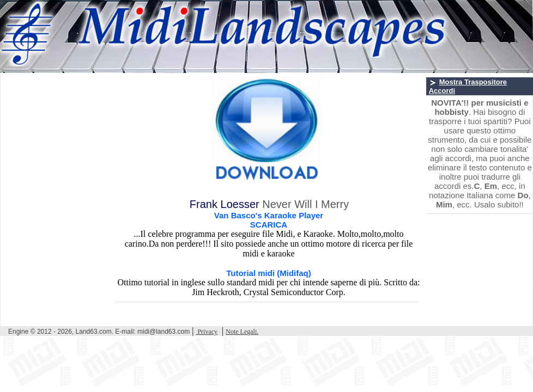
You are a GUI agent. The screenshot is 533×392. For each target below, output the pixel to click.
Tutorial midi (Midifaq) (269, 273)
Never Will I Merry (305, 204)
